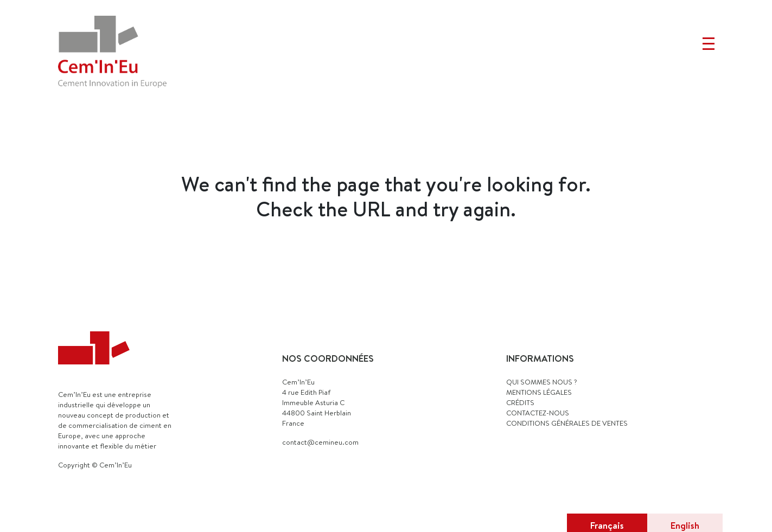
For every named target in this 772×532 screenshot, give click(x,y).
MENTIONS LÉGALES (539, 392)
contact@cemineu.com (320, 442)
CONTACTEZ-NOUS (538, 413)
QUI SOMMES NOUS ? (542, 382)
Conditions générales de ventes (567, 423)
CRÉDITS (520, 402)
